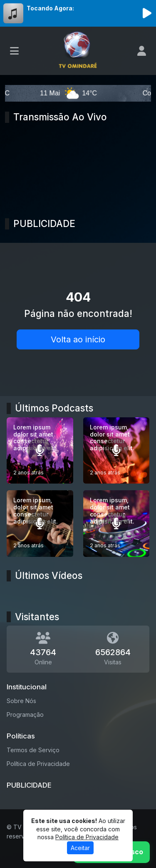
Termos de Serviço (33, 750)
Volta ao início (78, 339)
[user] (142, 51)
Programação (25, 715)
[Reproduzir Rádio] (147, 13)
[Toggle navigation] (14, 51)
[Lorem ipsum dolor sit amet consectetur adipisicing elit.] (40, 451)
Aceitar (80, 848)
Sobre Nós (21, 701)
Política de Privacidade (38, 764)
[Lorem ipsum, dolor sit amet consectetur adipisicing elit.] (116, 451)
